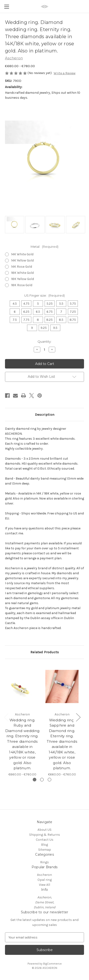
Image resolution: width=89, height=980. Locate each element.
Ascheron (44, 875)
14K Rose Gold (22, 267)
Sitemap (45, 850)
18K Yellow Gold (23, 279)
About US (44, 830)
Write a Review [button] (65, 73)
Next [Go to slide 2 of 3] (78, 717)
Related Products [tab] (45, 652)
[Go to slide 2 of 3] (42, 780)
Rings (44, 862)
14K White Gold (22, 254)
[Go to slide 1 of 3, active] (35, 780)
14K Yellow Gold (22, 260)
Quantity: (44, 341)
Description (45, 415)
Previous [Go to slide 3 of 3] (6, 717)
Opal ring (45, 880)
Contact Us (45, 840)
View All (44, 885)
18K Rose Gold (22, 285)
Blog (44, 845)
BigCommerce (52, 964)
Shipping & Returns (45, 835)
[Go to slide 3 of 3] (49, 780)
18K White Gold (22, 273)
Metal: (44, 247)
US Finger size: (45, 295)
